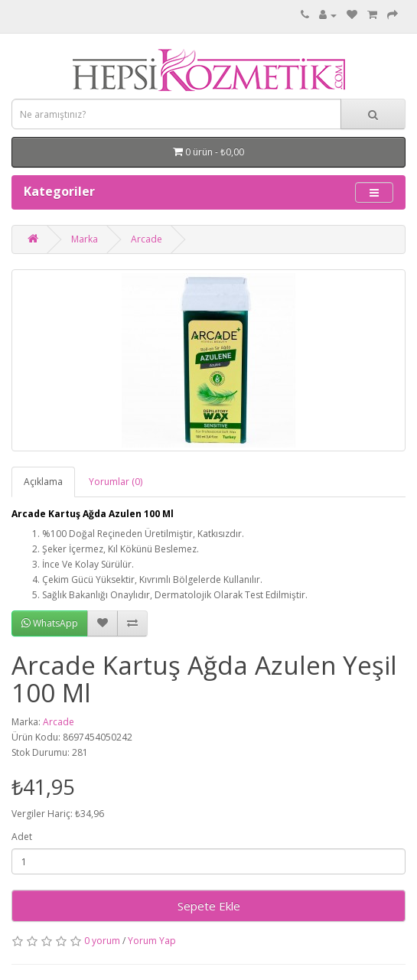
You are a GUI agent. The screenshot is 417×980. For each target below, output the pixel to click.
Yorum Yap (152, 941)
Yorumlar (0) (116, 482)
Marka (85, 239)
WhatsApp (50, 623)
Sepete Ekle (209, 906)
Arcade (147, 239)
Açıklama (43, 482)
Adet (22, 837)
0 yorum (102, 941)
